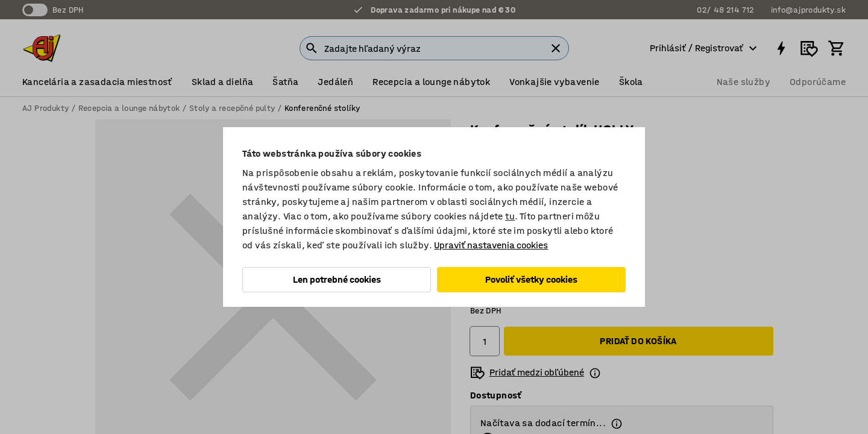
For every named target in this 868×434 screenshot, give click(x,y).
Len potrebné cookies (337, 279)
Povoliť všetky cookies (531, 279)
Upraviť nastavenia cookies (491, 245)
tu (510, 216)
